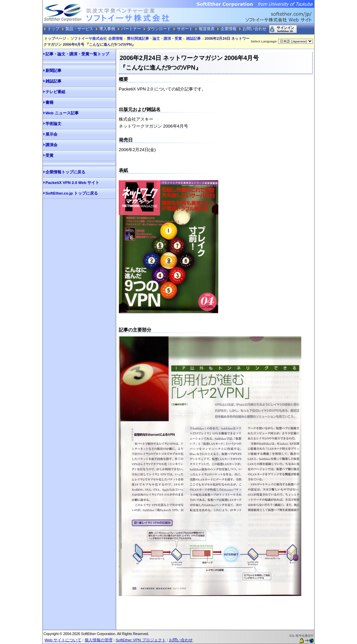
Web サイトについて (63, 640)
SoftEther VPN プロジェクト (141, 640)
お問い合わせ (181, 640)
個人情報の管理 (99, 640)
